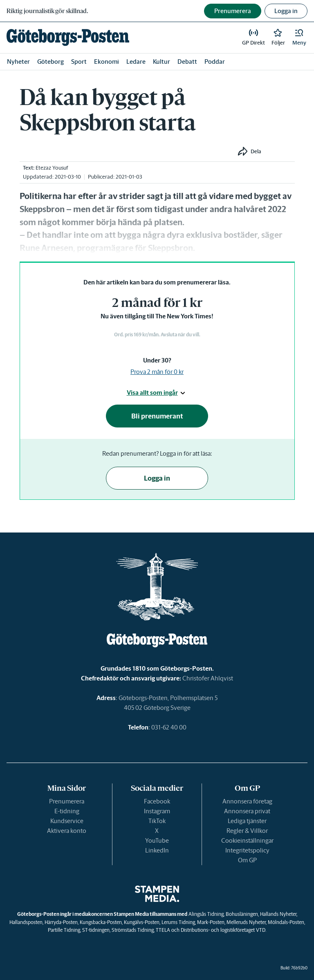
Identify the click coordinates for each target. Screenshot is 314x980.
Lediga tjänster (247, 821)
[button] (299, 38)
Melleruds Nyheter (246, 922)
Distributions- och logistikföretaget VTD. (223, 930)
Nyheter (18, 62)
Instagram (157, 811)
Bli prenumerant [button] (157, 416)
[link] (68, 37)
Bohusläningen (242, 914)
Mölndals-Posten (286, 922)
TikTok (157, 821)
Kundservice (67, 821)
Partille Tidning (64, 930)
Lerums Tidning (178, 922)
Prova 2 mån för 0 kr (157, 372)
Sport (79, 62)
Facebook (157, 801)
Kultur (161, 62)
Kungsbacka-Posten (101, 922)
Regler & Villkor (247, 831)
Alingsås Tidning (206, 914)
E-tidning (67, 811)
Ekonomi (107, 62)
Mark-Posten (211, 922)
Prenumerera (67, 801)
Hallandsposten (26, 922)
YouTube (157, 840)
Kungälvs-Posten (142, 922)
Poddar (215, 62)
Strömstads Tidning (133, 930)
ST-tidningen (96, 930)
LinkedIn (157, 850)
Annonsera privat (247, 811)
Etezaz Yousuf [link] (52, 168)
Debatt (187, 62)
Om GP (247, 860)
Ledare (136, 62)
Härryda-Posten (61, 922)
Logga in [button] (286, 11)
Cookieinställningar (247, 840)
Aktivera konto (67, 831)
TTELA (163, 930)
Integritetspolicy (247, 850)
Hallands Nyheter (278, 914)
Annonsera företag (247, 801)
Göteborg (50, 62)
